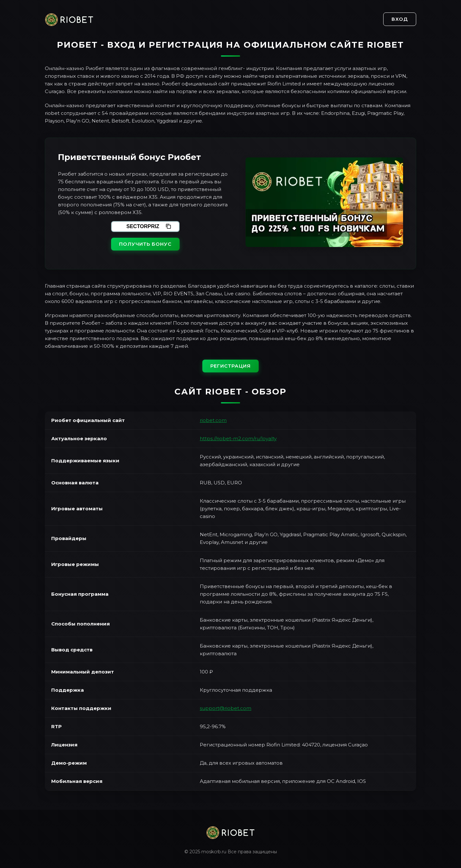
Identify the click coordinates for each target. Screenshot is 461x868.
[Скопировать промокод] (168, 227)
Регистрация (230, 366)
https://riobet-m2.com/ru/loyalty (238, 438)
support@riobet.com (226, 708)
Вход (400, 19)
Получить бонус (145, 244)
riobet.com (213, 420)
